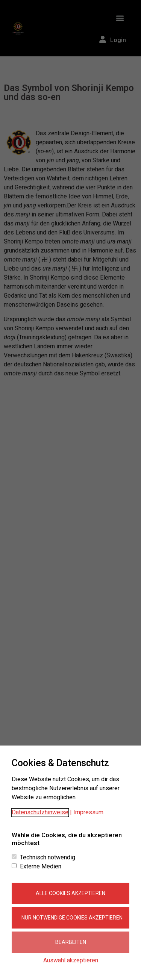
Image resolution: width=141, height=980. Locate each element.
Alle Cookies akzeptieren (70, 893)
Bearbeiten (71, 942)
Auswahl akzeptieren (71, 960)
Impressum (88, 812)
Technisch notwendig (48, 857)
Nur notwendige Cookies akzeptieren (72, 918)
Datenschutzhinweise (40, 812)
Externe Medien (41, 867)
